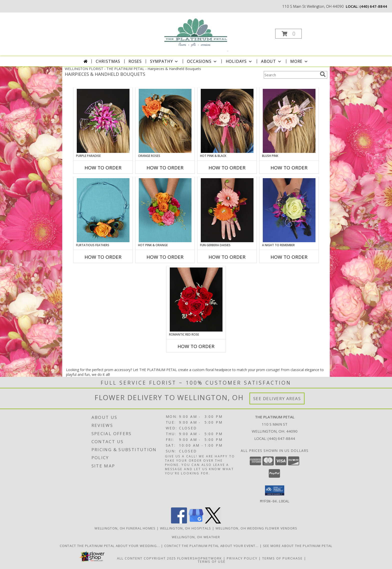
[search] (323, 74)
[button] (288, 34)
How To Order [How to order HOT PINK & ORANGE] (165, 257)
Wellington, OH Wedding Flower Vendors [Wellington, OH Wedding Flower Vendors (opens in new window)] (256, 528)
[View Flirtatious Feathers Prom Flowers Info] (103, 210)
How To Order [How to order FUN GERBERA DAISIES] (227, 257)
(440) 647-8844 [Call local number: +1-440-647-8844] (373, 6)
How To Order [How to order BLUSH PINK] (289, 168)
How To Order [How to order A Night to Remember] (289, 257)
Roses (135, 61)
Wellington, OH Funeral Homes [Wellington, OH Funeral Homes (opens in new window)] (125, 528)
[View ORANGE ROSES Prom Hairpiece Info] (165, 121)
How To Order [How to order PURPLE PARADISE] (103, 168)
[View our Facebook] (179, 522)
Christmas (108, 61)
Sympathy (164, 61)
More (299, 61)
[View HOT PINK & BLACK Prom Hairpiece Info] (227, 121)
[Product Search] (291, 75)
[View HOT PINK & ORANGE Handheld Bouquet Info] (165, 210)
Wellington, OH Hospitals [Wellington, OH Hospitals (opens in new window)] (186, 528)
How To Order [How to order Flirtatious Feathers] (103, 257)
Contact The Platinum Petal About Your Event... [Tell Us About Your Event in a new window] (212, 545)
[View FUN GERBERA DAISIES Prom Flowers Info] (227, 210)
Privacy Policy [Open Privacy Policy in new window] (242, 558)
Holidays (239, 61)
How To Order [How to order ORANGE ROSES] (165, 168)
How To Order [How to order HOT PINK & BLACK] (227, 168)
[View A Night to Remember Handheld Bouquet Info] (289, 210)
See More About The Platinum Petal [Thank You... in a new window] (298, 545)
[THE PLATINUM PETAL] (195, 32)
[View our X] (213, 522)
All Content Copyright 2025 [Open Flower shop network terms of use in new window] (146, 558)
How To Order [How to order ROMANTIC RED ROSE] (196, 346)
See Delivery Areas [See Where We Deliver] (277, 398)
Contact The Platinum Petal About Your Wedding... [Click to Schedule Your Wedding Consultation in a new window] (110, 545)
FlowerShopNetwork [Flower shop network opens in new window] (200, 558)
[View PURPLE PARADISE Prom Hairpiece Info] (103, 121)
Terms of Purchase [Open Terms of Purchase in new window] (282, 558)
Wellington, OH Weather (196, 537)
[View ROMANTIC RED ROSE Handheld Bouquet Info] (196, 300)
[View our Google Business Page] (196, 522)
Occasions (202, 61)
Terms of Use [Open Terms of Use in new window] (212, 561)
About (271, 61)
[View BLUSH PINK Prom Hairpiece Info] (289, 121)
